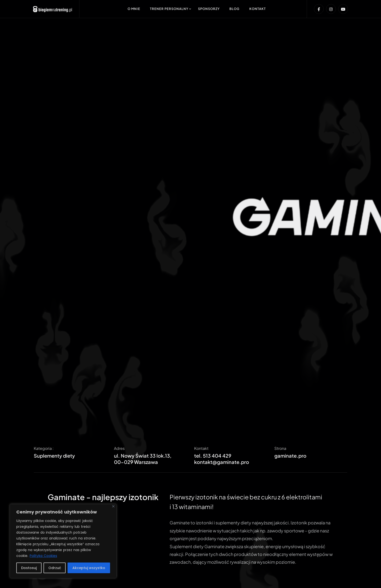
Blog (234, 9)
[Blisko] (113, 506)
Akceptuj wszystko (89, 568)
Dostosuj (29, 568)
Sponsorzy (209, 9)
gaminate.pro (290, 456)
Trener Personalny (169, 9)
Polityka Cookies (43, 556)
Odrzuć (55, 568)
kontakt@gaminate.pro (222, 462)
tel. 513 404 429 (213, 456)
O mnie (134, 9)
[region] (63, 541)
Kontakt (258, 9)
